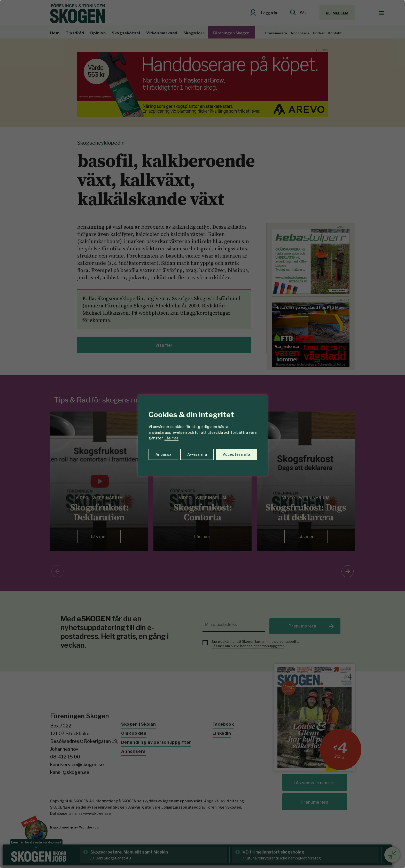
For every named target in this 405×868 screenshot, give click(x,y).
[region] (202, 434)
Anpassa (163, 454)
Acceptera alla (236, 454)
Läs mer (172, 438)
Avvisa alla (197, 454)
